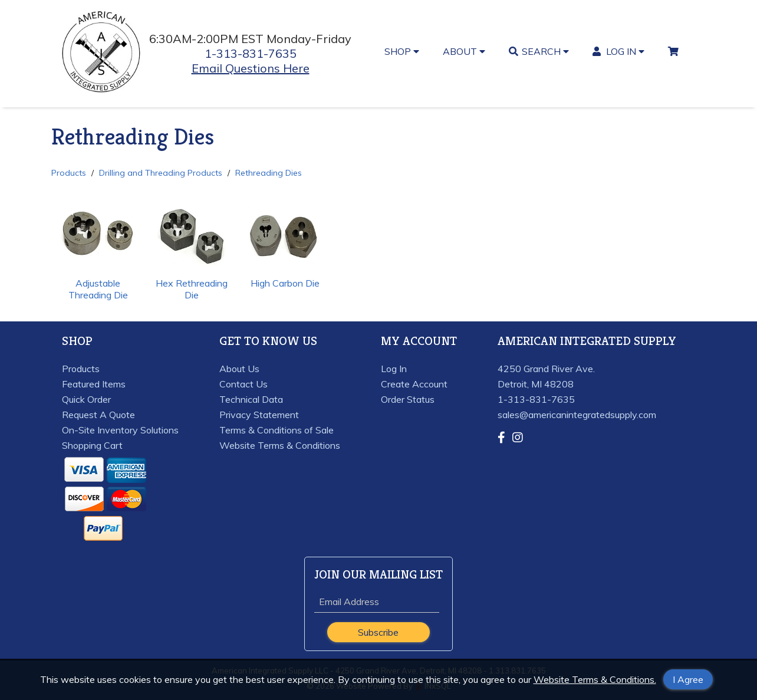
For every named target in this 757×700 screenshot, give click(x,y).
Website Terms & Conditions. (595, 679)
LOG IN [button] (619, 51)
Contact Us (243, 384)
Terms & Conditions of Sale (277, 430)
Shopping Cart (92, 445)
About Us (239, 369)
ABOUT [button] (464, 51)
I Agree (688, 679)
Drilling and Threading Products (161, 173)
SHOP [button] (402, 51)
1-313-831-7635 (251, 53)
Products (69, 173)
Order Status (408, 399)
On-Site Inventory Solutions (120, 430)
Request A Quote (98, 415)
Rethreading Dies (269, 173)
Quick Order (86, 399)
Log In (394, 369)
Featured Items (94, 384)
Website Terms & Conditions (280, 445)
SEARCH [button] (539, 51)
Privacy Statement (259, 415)
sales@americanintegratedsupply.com (577, 415)
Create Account (414, 384)
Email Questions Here (251, 68)
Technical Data (251, 399)
